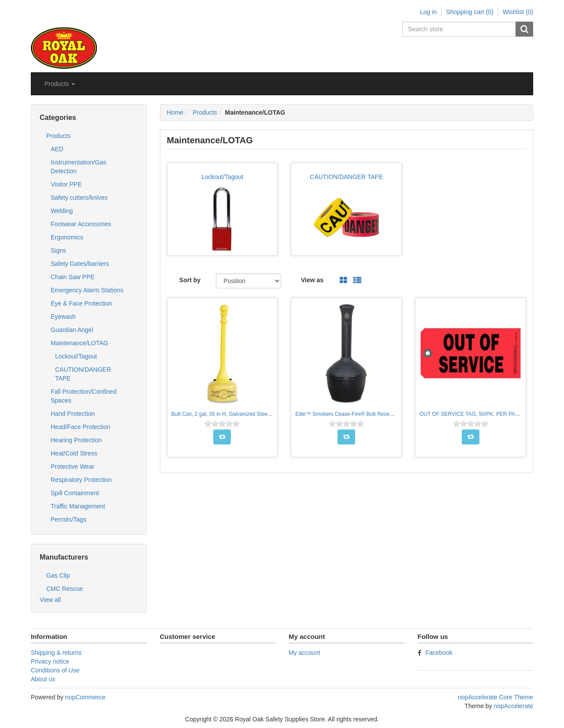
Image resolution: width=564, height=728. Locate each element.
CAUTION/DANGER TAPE (83, 374)
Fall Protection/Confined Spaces (83, 396)
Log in (428, 12)
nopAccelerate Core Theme (495, 697)
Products (58, 136)
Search (524, 29)
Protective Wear (72, 467)
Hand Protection (73, 414)
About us (43, 679)
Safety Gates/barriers (80, 264)
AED (57, 149)
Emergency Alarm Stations (87, 290)
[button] (60, 84)
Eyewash (63, 317)
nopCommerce (85, 697)
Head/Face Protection (80, 427)
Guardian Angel (72, 330)
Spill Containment (75, 493)
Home (175, 112)
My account (304, 653)
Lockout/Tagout (76, 356)
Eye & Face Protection (81, 303)
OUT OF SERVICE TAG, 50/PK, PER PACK (471, 414)
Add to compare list (222, 437)
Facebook (439, 653)
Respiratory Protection (81, 480)
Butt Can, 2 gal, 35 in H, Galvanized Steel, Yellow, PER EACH (244, 414)
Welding (62, 211)
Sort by (190, 280)
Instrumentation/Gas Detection (78, 167)
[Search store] (460, 29)
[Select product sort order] (249, 281)
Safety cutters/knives (79, 198)
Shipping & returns (56, 653)
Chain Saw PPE (73, 277)
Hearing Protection (76, 440)
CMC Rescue (65, 589)
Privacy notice (50, 661)
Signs (58, 250)
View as (312, 280)
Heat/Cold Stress (74, 453)
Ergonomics (67, 237)
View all (50, 600)
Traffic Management (78, 506)
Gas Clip (58, 575)
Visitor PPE (66, 184)
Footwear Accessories (81, 224)
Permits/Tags (69, 519)
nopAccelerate (513, 706)
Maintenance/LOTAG (79, 343)
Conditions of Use (55, 670)
